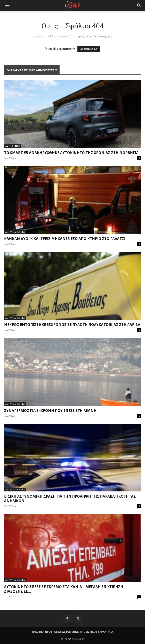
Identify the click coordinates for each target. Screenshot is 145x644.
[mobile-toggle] (7, 6)
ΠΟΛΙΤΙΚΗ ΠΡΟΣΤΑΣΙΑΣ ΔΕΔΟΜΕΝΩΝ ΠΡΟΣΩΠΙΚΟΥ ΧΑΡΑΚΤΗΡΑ (73, 632)
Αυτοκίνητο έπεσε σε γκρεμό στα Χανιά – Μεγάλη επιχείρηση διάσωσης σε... (64, 589)
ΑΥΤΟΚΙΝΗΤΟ (13, 146)
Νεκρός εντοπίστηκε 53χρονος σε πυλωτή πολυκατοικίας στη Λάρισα (72, 325)
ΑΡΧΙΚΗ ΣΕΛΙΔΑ (89, 49)
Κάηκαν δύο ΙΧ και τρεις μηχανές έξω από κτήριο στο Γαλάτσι (65, 239)
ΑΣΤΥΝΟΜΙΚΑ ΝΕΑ (15, 232)
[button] (139, 6)
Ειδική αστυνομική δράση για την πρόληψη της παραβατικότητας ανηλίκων (70, 499)
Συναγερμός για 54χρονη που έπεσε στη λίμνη (50, 411)
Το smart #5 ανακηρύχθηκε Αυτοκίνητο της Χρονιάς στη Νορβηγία (71, 153)
